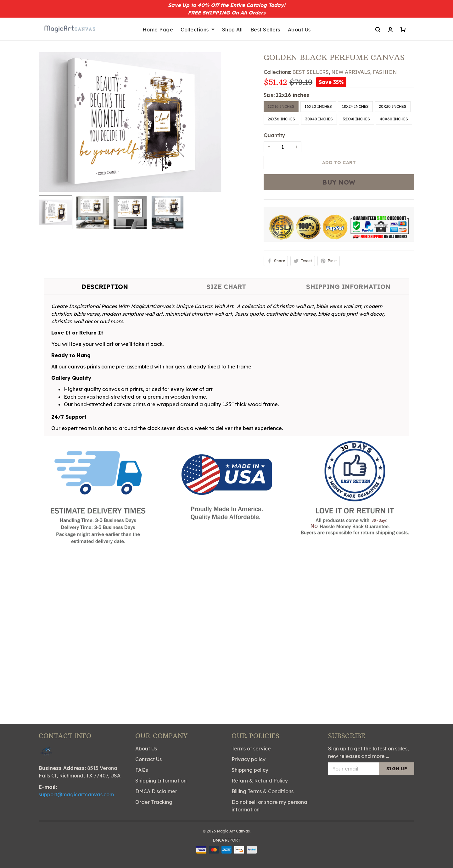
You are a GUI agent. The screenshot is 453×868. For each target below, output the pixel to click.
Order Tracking (154, 802)
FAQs (142, 770)
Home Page (158, 30)
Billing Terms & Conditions (263, 791)
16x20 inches (318, 106)
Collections (198, 30)
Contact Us (148, 759)
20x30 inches (393, 106)
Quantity (274, 135)
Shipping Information (161, 781)
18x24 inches (355, 106)
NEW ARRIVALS (351, 72)
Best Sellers (265, 30)
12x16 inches (293, 95)
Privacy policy (249, 759)
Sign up (397, 769)
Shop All (232, 30)
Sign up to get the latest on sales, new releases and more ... (368, 752)
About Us (299, 30)
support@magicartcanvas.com (76, 794)
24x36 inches (281, 119)
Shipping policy (250, 770)
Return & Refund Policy (260, 781)
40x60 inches (394, 119)
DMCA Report (227, 840)
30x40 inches (319, 119)
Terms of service (251, 749)
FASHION (385, 72)
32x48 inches (356, 119)
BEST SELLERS (310, 72)
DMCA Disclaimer (156, 791)
